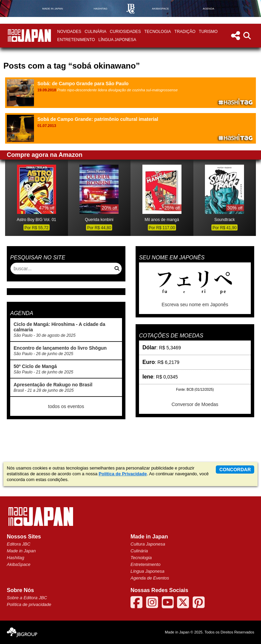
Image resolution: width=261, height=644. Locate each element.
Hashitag (15, 558)
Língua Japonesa (117, 40)
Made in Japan (21, 551)
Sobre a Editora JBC (27, 598)
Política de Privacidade (123, 474)
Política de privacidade (29, 604)
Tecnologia (158, 32)
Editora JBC (19, 544)
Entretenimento (76, 40)
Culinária (95, 32)
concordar (235, 470)
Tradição (185, 32)
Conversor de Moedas (195, 404)
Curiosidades (125, 32)
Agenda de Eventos (150, 578)
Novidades (69, 32)
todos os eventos (66, 406)
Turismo (208, 32)
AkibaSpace (19, 564)
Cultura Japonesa (148, 544)
